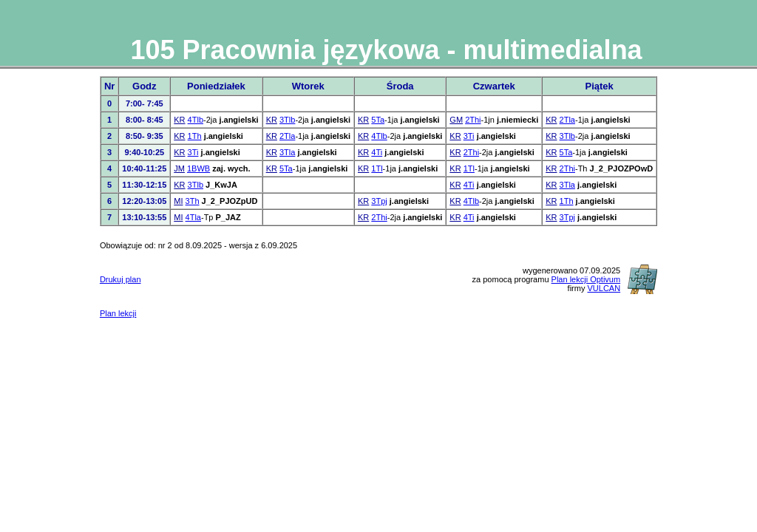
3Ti (469, 136)
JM (179, 168)
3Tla (287, 152)
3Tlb (287, 120)
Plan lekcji (118, 313)
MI (178, 201)
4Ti (377, 152)
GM (456, 120)
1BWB (198, 168)
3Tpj (379, 201)
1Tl (377, 168)
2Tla (567, 120)
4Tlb (196, 120)
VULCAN (604, 288)
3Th (193, 201)
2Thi (473, 120)
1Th (195, 136)
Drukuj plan (120, 279)
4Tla (193, 217)
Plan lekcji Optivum (586, 279)
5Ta (378, 120)
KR (179, 120)
